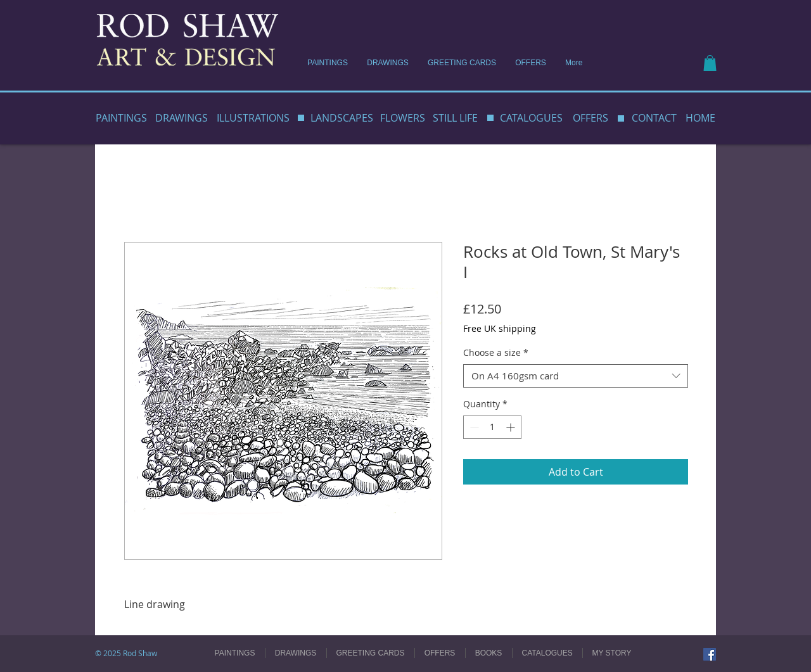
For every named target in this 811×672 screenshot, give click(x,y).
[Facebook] (710, 654)
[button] (710, 63)
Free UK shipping (500, 328)
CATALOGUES (531, 118)
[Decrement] (473, 427)
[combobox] (576, 376)
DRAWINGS (182, 118)
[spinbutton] (492, 427)
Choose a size (496, 353)
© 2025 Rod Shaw (126, 653)
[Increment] (512, 427)
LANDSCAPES (342, 118)
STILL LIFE (455, 118)
